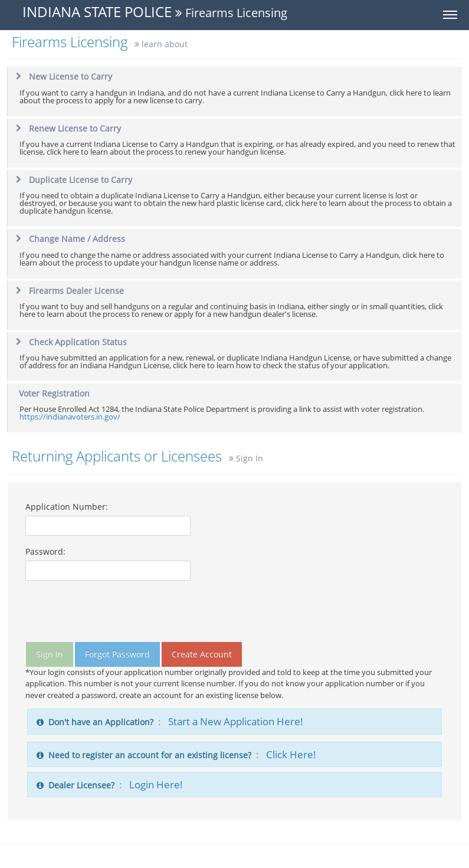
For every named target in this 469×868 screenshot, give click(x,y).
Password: (45, 551)
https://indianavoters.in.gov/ (70, 417)
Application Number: (67, 507)
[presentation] (115, 613)
